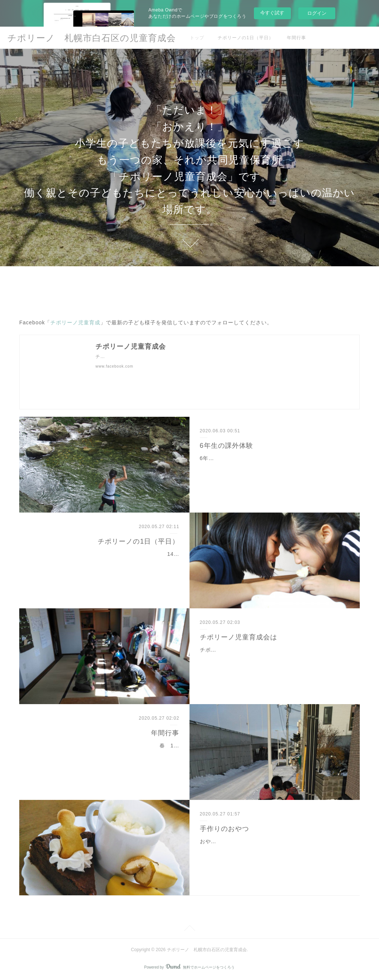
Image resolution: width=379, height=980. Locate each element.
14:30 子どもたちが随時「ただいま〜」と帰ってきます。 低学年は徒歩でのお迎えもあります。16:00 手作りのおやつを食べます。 (113, 563)
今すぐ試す (272, 13)
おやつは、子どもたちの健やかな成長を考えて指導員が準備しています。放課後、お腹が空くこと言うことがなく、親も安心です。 (272, 851)
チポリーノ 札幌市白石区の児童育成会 (92, 38)
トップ (197, 38)
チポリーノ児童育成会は (239, 637)
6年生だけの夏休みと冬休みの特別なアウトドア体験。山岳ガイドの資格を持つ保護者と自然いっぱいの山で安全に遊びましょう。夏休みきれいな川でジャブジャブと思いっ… (274, 467)
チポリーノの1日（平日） (246, 38)
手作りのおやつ (224, 829)
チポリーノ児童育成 (75, 322)
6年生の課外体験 (227, 446)
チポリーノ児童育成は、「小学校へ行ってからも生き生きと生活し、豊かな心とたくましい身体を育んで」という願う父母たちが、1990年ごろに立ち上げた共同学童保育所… (273, 659)
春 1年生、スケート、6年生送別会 (135, 746)
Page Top (189, 929)
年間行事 (296, 38)
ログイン (317, 13)
